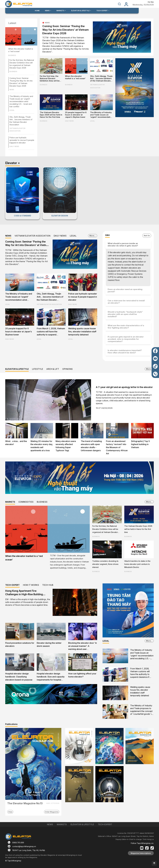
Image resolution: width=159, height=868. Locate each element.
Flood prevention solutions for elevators (20, 644)
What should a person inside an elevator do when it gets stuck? (123, 245)
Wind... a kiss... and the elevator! (16, 443)
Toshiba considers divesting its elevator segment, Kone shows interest (105, 564)
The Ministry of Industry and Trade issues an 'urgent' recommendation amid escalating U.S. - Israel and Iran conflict (21, 101)
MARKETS (10, 502)
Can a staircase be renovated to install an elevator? (126, 302)
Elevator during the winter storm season (49, 644)
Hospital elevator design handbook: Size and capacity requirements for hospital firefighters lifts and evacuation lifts (51, 677)
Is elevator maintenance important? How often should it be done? (125, 351)
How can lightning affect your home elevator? (82, 675)
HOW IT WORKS (31, 585)
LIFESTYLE (38, 369)
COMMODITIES (26, 502)
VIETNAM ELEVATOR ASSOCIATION (17, 130)
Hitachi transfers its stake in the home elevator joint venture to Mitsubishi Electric (137, 564)
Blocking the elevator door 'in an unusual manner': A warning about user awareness (83, 646)
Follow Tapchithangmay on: (142, 843)
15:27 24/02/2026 (104, 408)
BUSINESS (12, 55)
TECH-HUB (48, 585)
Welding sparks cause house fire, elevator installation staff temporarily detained (82, 332)
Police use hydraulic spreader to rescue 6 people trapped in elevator (22, 140)
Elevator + (13, 163)
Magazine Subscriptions (141, 853)
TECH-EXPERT (12, 585)
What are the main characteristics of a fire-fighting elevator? (126, 327)
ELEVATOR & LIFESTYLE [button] (81, 11)
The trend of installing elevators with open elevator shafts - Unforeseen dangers (91, 446)
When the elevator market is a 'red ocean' (21, 50)
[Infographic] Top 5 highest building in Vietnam (140, 444)
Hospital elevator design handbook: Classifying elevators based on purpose (19, 677)
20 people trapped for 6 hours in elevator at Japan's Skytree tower (76, 115)
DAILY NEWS (14, 146)
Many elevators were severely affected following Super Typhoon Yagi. (66, 446)
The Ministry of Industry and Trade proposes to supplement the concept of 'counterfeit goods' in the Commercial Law (141, 710)
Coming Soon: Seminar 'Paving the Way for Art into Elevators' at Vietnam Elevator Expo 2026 (66, 30)
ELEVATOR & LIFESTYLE (17, 369)
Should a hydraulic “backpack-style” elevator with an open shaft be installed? (125, 314)
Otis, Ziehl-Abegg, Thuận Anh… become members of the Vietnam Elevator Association (101, 78)
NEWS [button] (47, 11)
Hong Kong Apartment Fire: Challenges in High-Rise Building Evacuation (24, 594)
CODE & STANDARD (23, 216)
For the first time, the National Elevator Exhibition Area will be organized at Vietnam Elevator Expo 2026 (50, 78)
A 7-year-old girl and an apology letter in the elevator (124, 387)
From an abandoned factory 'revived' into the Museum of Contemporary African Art (117, 447)
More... (93, 236)
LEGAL (12, 110)
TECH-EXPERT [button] (102, 11)
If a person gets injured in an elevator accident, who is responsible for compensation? (126, 339)
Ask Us (147, 236)
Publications (11, 724)
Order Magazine (52, 812)
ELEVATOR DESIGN (60, 216)
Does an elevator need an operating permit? (125, 290)
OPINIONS (67, 369)
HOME (37, 11)
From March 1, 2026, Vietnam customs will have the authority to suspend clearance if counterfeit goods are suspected (51, 332)
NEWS (12, 90)
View (10, 812)
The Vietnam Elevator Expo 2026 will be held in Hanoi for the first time (51, 115)
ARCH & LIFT (53, 369)
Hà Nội (151, 2)
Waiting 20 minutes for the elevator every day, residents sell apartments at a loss (42, 446)
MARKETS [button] (61, 11)
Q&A (107, 235)
